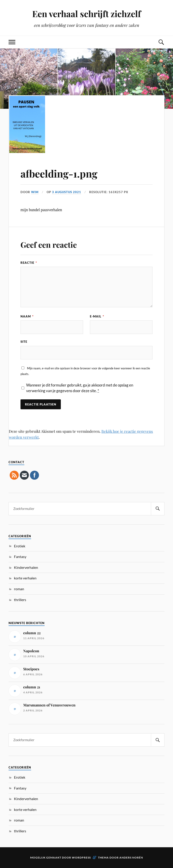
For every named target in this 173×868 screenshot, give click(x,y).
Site (24, 342)
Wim (35, 192)
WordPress (81, 858)
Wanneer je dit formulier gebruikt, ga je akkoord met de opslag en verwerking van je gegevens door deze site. (80, 388)
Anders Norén (131, 858)
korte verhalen (25, 578)
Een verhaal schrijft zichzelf (86, 14)
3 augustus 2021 (67, 192)
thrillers (20, 600)
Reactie (29, 263)
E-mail (97, 316)
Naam (27, 316)
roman (19, 589)
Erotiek (20, 546)
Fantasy (20, 557)
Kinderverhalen (26, 567)
